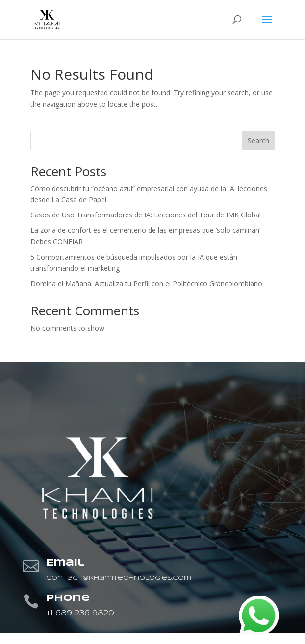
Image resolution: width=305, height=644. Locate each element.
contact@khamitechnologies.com (119, 578)
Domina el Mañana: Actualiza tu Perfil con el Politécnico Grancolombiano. (147, 283)
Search (258, 140)
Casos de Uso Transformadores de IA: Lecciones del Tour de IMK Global (146, 215)
